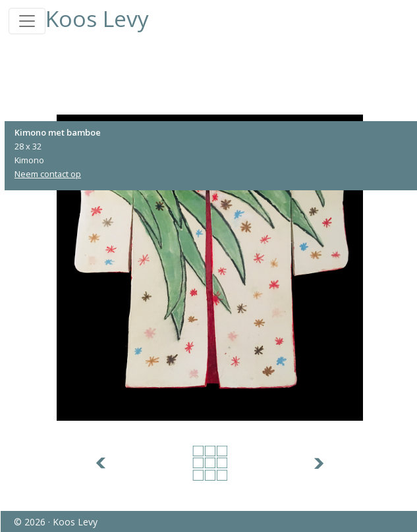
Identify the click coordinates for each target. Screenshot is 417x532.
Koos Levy (97, 18)
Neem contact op (48, 174)
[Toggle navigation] (27, 21)
